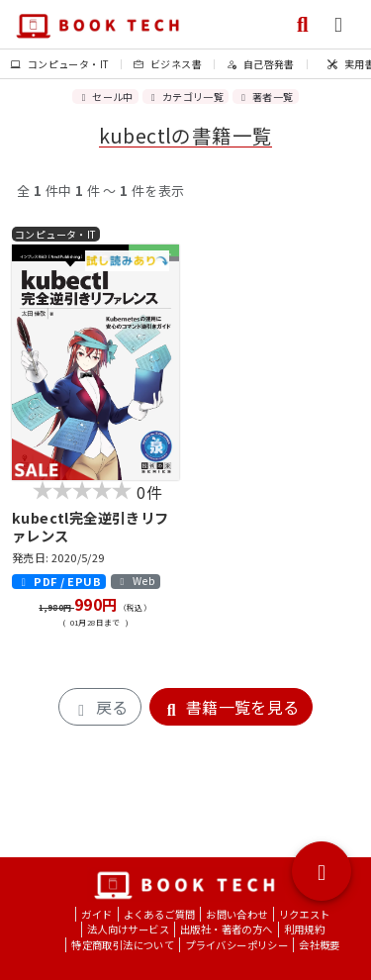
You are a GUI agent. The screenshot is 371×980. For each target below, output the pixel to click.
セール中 (105, 97)
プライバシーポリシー (236, 945)
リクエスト (305, 914)
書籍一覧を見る (231, 707)
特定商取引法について (123, 945)
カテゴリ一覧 (185, 97)
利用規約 (305, 929)
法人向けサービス (128, 929)
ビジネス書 (168, 64)
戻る (99, 707)
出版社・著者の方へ (227, 929)
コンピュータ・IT (60, 64)
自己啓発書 (261, 64)
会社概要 (320, 945)
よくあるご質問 (160, 914)
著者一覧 (265, 97)
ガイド (96, 914)
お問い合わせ (236, 914)
